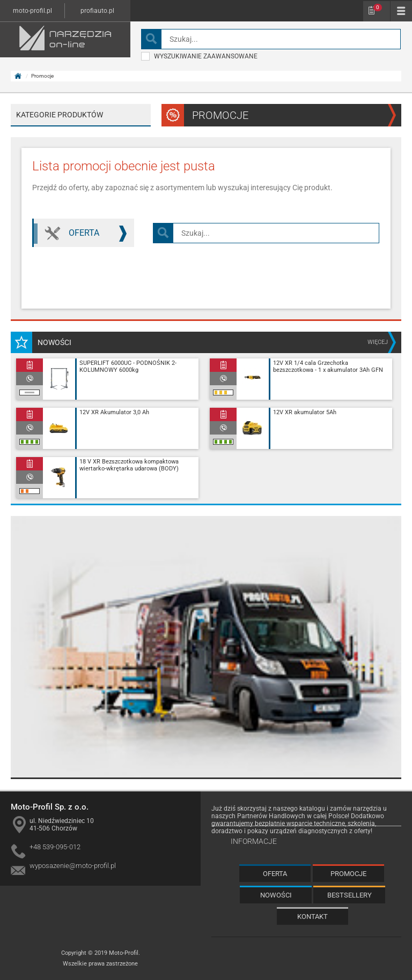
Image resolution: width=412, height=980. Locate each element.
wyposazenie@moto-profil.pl (73, 866)
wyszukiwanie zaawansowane (199, 56)
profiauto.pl (97, 11)
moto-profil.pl (32, 11)
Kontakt (312, 917)
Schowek (378, 8)
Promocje (348, 874)
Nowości (276, 895)
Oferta (96, 234)
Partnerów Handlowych (271, 816)
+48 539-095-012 (55, 847)
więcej (378, 342)
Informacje (254, 841)
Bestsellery (350, 895)
